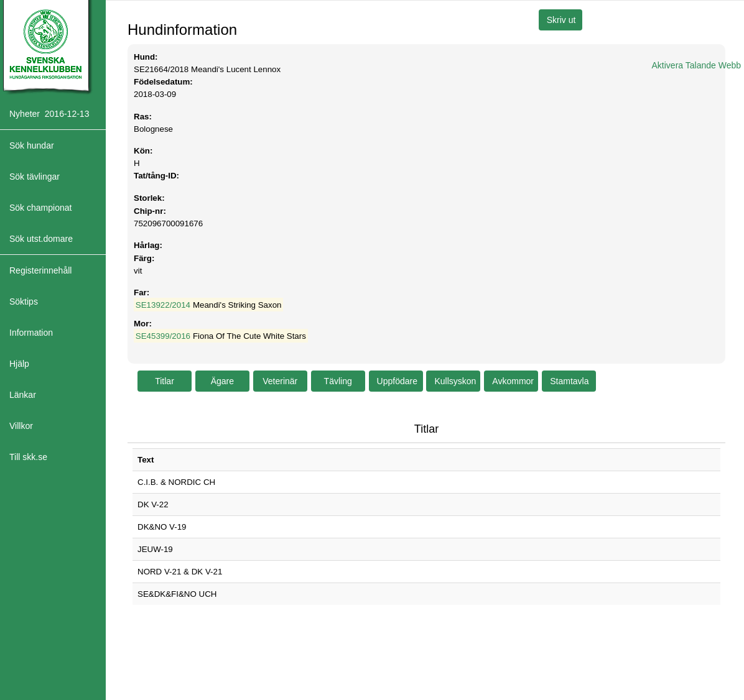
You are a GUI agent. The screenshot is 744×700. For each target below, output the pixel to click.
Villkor (21, 426)
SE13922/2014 (163, 305)
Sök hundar (32, 145)
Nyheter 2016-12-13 (49, 114)
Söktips (24, 302)
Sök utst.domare (41, 239)
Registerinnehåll (40, 270)
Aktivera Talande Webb (696, 65)
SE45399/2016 (163, 336)
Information (31, 333)
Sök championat (40, 208)
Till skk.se (28, 457)
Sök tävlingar (35, 177)
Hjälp (19, 364)
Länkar (23, 395)
